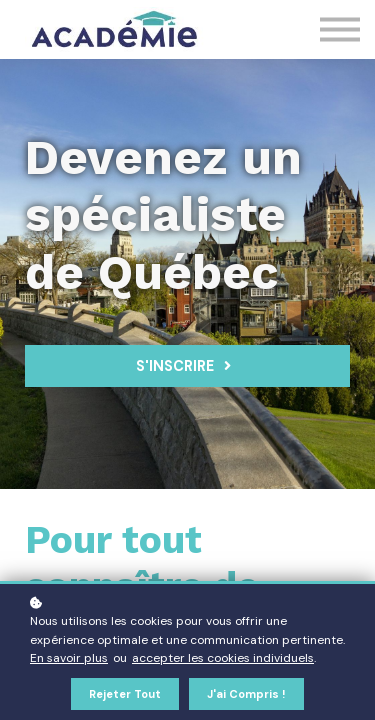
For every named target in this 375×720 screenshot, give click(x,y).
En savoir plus (69, 658)
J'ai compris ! (246, 694)
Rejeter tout (125, 694)
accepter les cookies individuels (223, 658)
